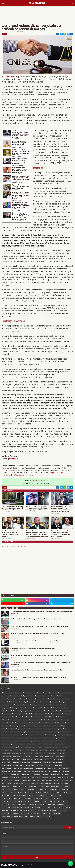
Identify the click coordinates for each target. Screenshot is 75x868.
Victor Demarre (57, 813)
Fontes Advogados (16, 729)
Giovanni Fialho (52, 768)
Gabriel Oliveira (49, 717)
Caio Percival (66, 723)
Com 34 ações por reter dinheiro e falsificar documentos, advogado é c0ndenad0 (21, 161)
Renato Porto (33, 804)
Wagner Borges (19, 816)
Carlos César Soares (31, 750)
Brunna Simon (66, 714)
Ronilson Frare (29, 807)
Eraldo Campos (6, 762)
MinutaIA (16, 735)
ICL (49, 771)
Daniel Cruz (25, 717)
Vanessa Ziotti (46, 813)
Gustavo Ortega (48, 729)
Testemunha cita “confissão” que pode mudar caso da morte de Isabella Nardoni (36, 670)
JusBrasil (34, 708)
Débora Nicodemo (45, 726)
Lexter (27, 783)
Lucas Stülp (65, 783)
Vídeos (67, 699)
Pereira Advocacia (7, 801)
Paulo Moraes (28, 798)
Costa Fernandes (17, 753)
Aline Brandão (49, 714)
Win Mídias (24, 723)
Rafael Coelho (6, 804)
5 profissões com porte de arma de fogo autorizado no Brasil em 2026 (21, 187)
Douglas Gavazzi (38, 756)
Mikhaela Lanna (29, 792)
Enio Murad (56, 726)
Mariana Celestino (34, 720)
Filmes (16, 699)
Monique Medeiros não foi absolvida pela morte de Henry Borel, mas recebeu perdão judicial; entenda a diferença (21, 195)
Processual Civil (19, 801)
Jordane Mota (26, 777)
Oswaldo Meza (21, 795)
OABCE (13, 795)
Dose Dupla (34, 726)
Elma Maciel (48, 759)
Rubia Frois (14, 741)
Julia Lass (60, 777)
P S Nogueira (40, 795)
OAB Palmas (5, 795)
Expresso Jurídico (58, 762)
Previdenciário (68, 735)
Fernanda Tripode (7, 699)
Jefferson (25, 705)
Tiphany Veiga (6, 813)
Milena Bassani (6, 714)
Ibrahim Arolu (57, 771)
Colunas (52, 750)
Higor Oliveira (28, 702)
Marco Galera (68, 711)
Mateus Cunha (54, 789)
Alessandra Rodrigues (8, 744)
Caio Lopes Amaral (7, 750)
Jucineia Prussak (30, 711)
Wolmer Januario (50, 702)
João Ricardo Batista (16, 732)
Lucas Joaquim (59, 732)
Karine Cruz (36, 780)
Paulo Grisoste (18, 798)
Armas (22, 699)
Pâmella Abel (37, 801)
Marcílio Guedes (53, 699)
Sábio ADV (45, 810)
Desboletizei (61, 753)
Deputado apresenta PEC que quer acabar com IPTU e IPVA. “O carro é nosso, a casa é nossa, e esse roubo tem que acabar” (62, 509)
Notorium (19, 702)
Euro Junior (5, 708)
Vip (34, 693)
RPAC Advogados (34, 705)
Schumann (44, 705)
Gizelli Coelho (60, 717)
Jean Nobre (5, 777)
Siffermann (45, 741)
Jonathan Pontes (15, 777)
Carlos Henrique (15, 726)
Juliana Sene (28, 732)
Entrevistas (63, 705)
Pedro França (38, 798)
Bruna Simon (57, 747)
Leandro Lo (5, 705)
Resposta (39, 738)
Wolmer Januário (30, 816)
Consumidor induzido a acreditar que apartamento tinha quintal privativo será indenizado (13, 508)
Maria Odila (31, 789)
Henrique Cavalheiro (61, 729)
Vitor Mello (29, 714)
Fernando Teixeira (18, 765)
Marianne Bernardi (42, 789)
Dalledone (46, 696)
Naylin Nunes (67, 792)
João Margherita (47, 777)
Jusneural (17, 780)
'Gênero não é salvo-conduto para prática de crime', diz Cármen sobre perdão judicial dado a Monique (60, 533)
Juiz (54, 777)
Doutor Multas (49, 756)
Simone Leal (14, 810)
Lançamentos (69, 693)
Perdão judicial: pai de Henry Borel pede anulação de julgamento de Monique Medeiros (11, 533)
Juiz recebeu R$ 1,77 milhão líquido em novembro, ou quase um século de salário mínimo (39, 677)
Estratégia (20, 711)
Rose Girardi (5, 741)
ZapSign (48, 816)
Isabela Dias (37, 774)
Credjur (13, 711)
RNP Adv (45, 801)
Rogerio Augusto (59, 738)
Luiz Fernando (46, 711)
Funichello (38, 729)
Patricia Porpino (46, 720)
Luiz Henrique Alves (16, 786)
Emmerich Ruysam (59, 759)
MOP (26, 786)
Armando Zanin (48, 744)
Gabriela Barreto (41, 768)
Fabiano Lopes (14, 708)
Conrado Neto (61, 750)
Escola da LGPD (37, 762)
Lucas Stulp (56, 783)
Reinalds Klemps (15, 705)
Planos (60, 708)
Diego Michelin (17, 756)
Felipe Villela (5, 729)
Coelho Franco (43, 750)
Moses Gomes (47, 792)
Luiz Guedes (5, 786)
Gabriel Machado (29, 768)
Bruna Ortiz (48, 747)
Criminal (12, 696)
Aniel (40, 744)
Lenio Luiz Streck (66, 780)
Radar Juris (53, 801)
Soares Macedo (24, 810)
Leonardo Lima (48, 732)
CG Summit (66, 747)
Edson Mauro (5, 759)
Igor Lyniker (5, 732)
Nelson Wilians (25, 735)
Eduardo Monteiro (27, 759)
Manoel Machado (57, 711)
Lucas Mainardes (46, 783)
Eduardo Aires (15, 759)
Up (18, 696)
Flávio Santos (49, 765)
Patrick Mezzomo (6, 798)
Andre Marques (32, 744)
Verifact (66, 708)
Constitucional (6, 753)
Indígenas (4, 774)
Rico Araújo (52, 804)
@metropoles (11, 76)
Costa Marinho (28, 753)
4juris (60, 741)
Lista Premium (35, 783)
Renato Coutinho (23, 804)
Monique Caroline (44, 708)
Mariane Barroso (6, 735)
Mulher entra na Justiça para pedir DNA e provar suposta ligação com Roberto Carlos (20, 170)
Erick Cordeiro (26, 762)
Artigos (11, 693)
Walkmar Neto (39, 714)
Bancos (58, 714)
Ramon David (5, 738)
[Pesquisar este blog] (33, 827)
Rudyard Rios (23, 741)
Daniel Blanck (16, 717)
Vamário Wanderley (13, 723)
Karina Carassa (26, 780)
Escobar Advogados (37, 717)
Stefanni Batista (35, 810)
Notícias (4, 34)
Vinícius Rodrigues (7, 816)
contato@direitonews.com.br (24, 475)
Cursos (53, 696)
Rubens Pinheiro (40, 807)
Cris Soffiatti (10, 702)
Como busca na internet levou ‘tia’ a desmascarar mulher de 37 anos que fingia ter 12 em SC (37, 508)
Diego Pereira (27, 756)
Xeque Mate (40, 816)
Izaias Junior (65, 774)
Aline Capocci (33, 723)
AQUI (33, 480)
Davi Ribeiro (25, 726)
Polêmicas (18, 693)
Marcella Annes (44, 786)
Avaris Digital (15, 747)
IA (46, 771)
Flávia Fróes (39, 765)
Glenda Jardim (6, 771)
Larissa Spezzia (37, 732)
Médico (53, 708)
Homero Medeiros (38, 771)
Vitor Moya (53, 741)
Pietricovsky (65, 720)
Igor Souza (66, 771)
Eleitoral (51, 693)
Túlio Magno (15, 813)
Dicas (39, 693)
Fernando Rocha (6, 765)
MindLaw (38, 792)
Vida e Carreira (54, 705)
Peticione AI (56, 720)
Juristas (4, 780)
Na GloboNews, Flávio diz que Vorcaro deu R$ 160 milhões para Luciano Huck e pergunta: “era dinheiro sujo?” (21, 206)
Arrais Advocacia (60, 744)
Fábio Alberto (58, 765)
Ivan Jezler (46, 774)
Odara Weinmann (36, 735)
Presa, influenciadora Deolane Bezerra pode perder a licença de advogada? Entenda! (19, 144)
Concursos (5, 696)
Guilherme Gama (6, 720)
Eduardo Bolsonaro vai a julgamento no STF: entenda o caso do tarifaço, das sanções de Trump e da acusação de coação (37, 533)
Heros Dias (27, 771)
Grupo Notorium (17, 771)
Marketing (37, 696)
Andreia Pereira (44, 723)
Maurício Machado (7, 792)
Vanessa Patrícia (36, 813)
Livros (44, 699)
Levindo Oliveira (18, 783)
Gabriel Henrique (7, 768)
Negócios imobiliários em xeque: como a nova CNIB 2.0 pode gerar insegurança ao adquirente (21, 179)
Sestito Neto (5, 810)
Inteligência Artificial (27, 696)
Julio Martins (59, 693)
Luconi (67, 732)
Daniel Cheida (38, 753)
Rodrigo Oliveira (6, 807)
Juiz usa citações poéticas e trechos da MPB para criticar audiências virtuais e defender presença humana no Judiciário (21, 216)
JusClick (10, 780)
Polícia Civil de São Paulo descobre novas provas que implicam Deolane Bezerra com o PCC (21, 152)
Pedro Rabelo (57, 798)
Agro (3, 702)
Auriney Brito (5, 747)
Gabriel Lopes (18, 768)
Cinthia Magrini (6, 717)
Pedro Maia (47, 798)
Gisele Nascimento (64, 768)
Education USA (38, 759)
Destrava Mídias (6, 756)
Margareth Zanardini (20, 789)
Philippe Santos (57, 735)
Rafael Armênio (63, 801)
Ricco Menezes (48, 738)
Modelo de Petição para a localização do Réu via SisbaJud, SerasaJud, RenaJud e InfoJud (38, 655)
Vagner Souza (25, 813)
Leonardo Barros (7, 783)
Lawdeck (57, 780)
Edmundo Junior (60, 756)
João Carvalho (36, 777)
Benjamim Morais (26, 747)
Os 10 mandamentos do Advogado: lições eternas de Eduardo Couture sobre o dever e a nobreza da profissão (21, 134)
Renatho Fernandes (28, 738)
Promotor (28, 801)
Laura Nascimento (47, 780)
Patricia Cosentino (56, 795)
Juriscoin (38, 699)
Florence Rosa (30, 765)
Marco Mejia (66, 786)
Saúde (61, 699)
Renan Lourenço (16, 738)
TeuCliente (53, 810)
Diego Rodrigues (39, 702)
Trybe (3, 723)
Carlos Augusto (19, 750)
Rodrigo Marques (62, 804)
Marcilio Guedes (56, 786)
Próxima (70, 593)
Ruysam (49, 807)
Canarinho (5, 726)
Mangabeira (30, 699)
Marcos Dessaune (7, 789)
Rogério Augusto (18, 807)
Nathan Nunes (58, 792)
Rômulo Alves (57, 807)
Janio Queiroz (17, 720)
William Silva (5, 711)
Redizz (14, 804)
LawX (25, 720)
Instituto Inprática (14, 774)
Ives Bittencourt (55, 774)
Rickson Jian (43, 804)
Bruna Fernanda (38, 747)
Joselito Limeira (25, 708)
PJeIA (48, 795)
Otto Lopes (31, 795)
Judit (38, 711)
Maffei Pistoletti (34, 786)
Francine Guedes (29, 729)
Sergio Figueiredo (34, 741)
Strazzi (45, 693)
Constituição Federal (11, 470)
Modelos (60, 696)
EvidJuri (63, 726)
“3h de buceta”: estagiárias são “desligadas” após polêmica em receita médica (36, 619)
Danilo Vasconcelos (50, 753)
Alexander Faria (21, 744)
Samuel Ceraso (68, 807)
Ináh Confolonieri (26, 774)
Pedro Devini (47, 735)
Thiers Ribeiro (62, 810)
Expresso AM (47, 762)
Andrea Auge (61, 702)
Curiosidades (27, 693)
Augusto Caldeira (55, 723)
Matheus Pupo (64, 789)
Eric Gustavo (16, 762)
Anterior (5, 593)
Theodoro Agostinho (18, 714)
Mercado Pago (19, 792)
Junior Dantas (69, 777)
